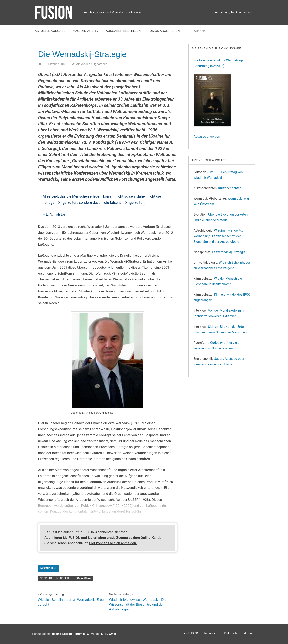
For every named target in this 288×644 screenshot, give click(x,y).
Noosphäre (49, 568)
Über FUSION (185, 634)
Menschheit (64, 578)
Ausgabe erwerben (207, 137)
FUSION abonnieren (164, 31)
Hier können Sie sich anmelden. (113, 543)
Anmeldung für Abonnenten (233, 12)
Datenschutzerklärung (238, 634)
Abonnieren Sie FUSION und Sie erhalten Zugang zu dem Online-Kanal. (103, 538)
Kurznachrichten (230, 188)
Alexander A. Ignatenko (92, 64)
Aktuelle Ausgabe (50, 31)
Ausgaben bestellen (123, 31)
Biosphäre (46, 578)
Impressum (209, 634)
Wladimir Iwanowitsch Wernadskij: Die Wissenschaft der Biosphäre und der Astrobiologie (219, 236)
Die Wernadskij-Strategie (228, 252)
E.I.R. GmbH (109, 634)
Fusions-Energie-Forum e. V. (70, 634)
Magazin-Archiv (86, 31)
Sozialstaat (84, 578)
